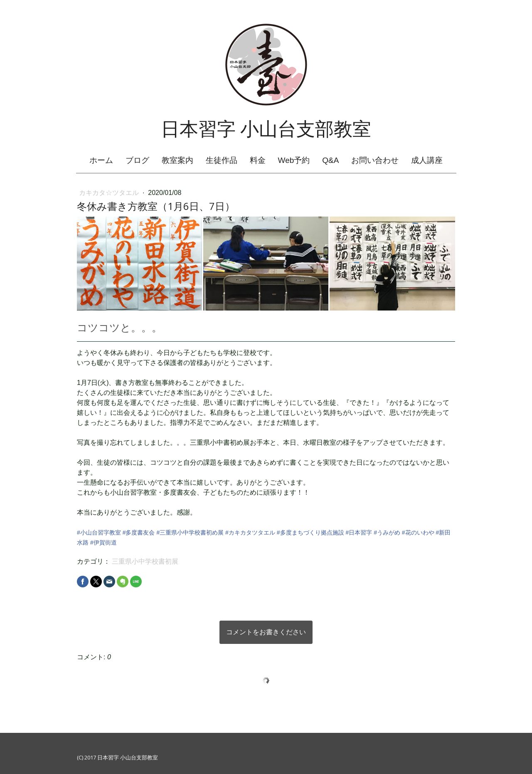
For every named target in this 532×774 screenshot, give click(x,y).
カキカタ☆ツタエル (110, 193)
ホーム (101, 160)
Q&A (330, 160)
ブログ (137, 160)
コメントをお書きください (266, 632)
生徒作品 (222, 160)
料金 (258, 160)
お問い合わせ (375, 160)
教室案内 (177, 160)
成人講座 (427, 160)
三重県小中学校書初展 (145, 561)
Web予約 (294, 160)
